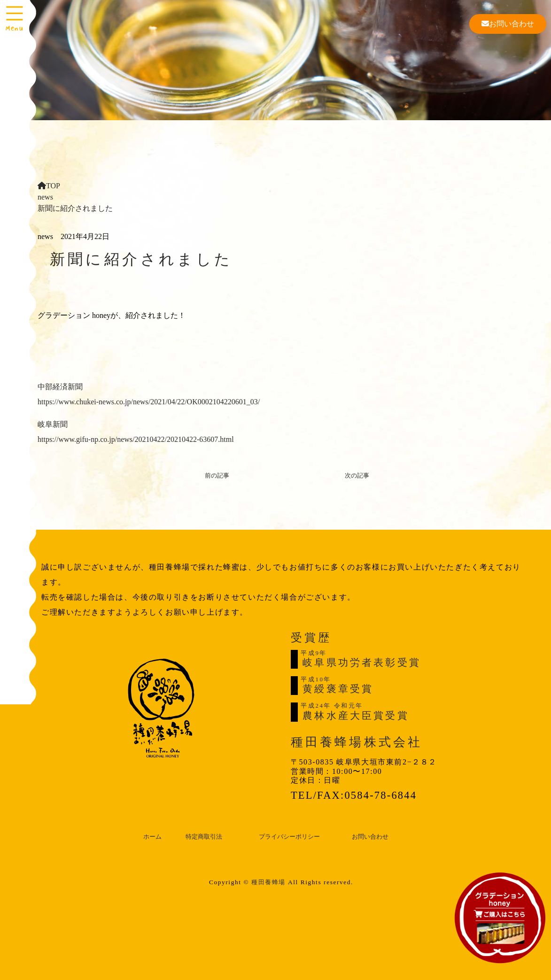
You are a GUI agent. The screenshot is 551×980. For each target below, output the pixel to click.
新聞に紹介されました (75, 208)
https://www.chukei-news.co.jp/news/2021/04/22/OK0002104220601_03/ (149, 402)
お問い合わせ (508, 24)
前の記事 (217, 476)
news (45, 197)
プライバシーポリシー (289, 837)
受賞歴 (311, 638)
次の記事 (357, 476)
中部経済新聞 (60, 387)
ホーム (152, 837)
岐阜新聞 (53, 424)
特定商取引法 (204, 837)
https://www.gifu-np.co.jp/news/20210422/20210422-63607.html (136, 439)
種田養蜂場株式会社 (357, 742)
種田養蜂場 (268, 882)
